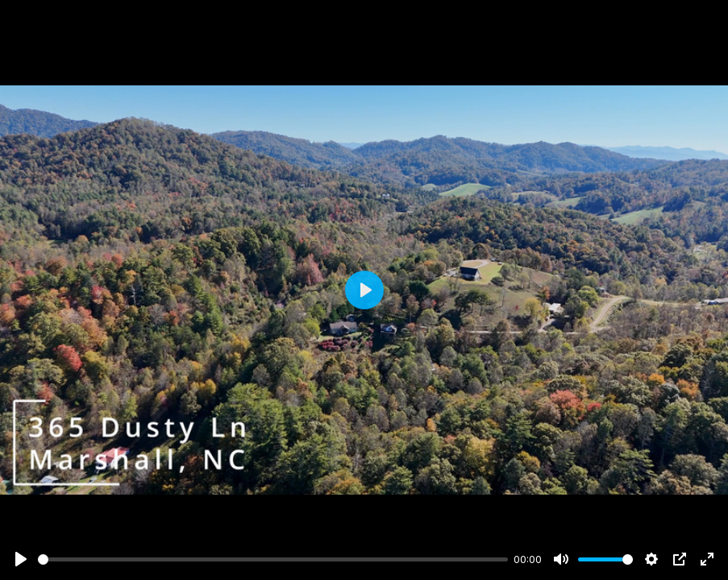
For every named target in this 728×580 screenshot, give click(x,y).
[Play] (21, 559)
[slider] (273, 559)
